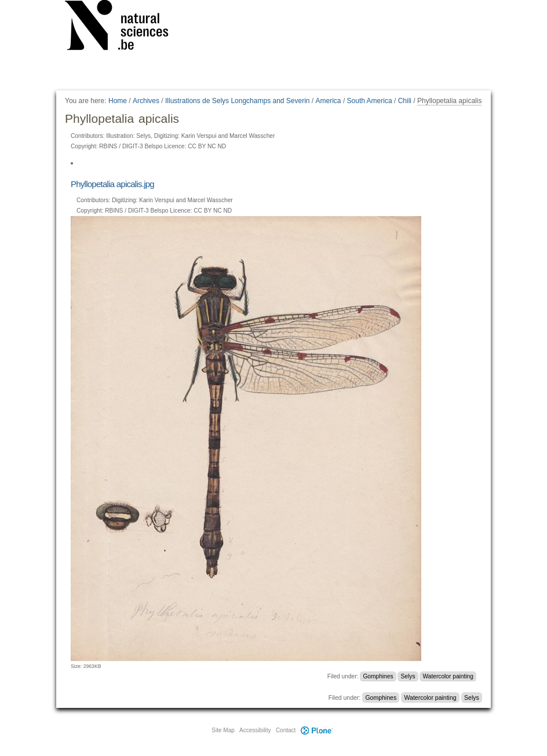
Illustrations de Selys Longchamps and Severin (237, 101)
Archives (146, 101)
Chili (405, 101)
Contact (286, 730)
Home (118, 101)
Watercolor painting (448, 676)
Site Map (223, 730)
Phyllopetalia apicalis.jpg (112, 184)
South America (370, 101)
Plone (316, 730)
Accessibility (255, 730)
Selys (408, 676)
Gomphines (378, 676)
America (329, 101)
